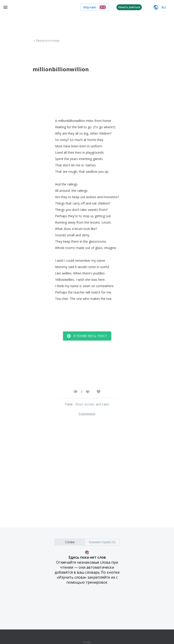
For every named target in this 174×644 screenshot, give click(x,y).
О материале (87, 414)
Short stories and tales (92, 404)
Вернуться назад (46, 41)
